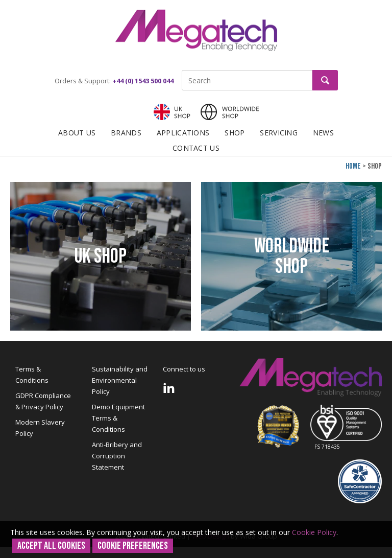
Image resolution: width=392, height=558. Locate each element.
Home (353, 166)
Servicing (279, 133)
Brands (126, 133)
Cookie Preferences (133, 546)
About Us (77, 133)
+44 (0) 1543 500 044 (143, 81)
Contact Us (196, 148)
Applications (183, 133)
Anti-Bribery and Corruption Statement (117, 456)
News (323, 133)
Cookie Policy (314, 532)
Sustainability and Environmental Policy (120, 380)
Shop (235, 133)
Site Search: (182, 70)
